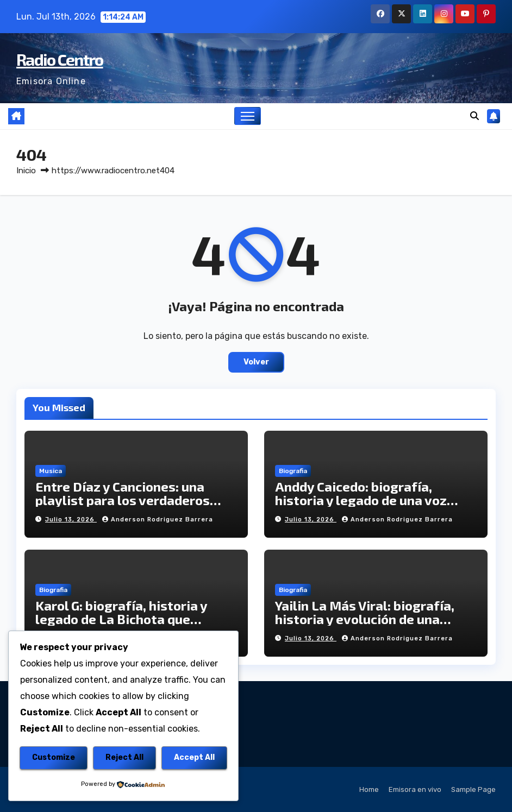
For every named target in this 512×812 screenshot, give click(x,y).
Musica (51, 471)
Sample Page (473, 789)
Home (369, 789)
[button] (474, 116)
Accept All (194, 757)
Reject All (124, 757)
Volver (256, 362)
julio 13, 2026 (71, 520)
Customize (54, 757)
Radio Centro (60, 59)
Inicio (26, 171)
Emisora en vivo (415, 789)
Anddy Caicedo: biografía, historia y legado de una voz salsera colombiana (361, 500)
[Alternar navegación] (248, 116)
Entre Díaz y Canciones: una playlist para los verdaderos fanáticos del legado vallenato (130, 500)
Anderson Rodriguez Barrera (158, 520)
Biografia (293, 471)
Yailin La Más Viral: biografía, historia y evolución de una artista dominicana (365, 619)
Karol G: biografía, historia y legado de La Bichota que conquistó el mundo (121, 619)
